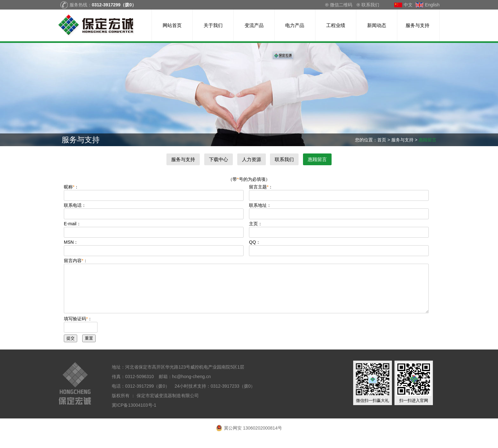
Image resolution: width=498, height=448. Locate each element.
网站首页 (172, 25)
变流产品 (254, 25)
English (432, 5)
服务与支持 (417, 25)
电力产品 (295, 25)
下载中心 (219, 159)
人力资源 (252, 159)
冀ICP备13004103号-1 (135, 415)
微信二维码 (341, 5)
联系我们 (370, 5)
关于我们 (213, 25)
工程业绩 (336, 25)
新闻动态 (377, 25)
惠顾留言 (317, 159)
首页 (382, 140)
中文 (408, 5)
